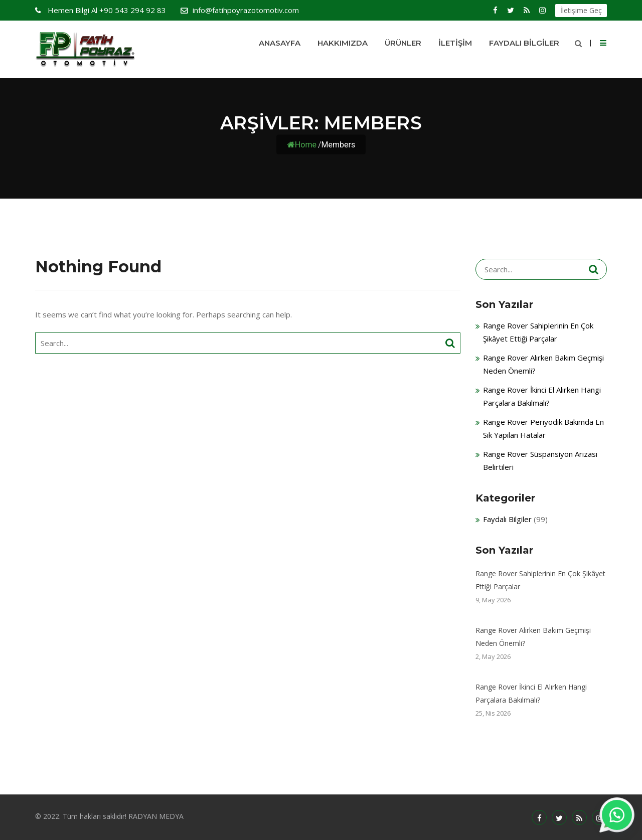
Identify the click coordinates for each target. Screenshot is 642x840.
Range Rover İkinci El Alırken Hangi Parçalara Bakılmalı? (531, 693)
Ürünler (403, 43)
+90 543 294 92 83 (106, 10)
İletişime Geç (581, 10)
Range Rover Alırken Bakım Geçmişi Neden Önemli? (533, 637)
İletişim (455, 43)
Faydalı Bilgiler (524, 43)
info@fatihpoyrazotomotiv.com (246, 10)
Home (302, 145)
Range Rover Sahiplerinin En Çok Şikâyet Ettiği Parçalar (540, 580)
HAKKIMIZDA (343, 43)
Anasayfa (280, 43)
